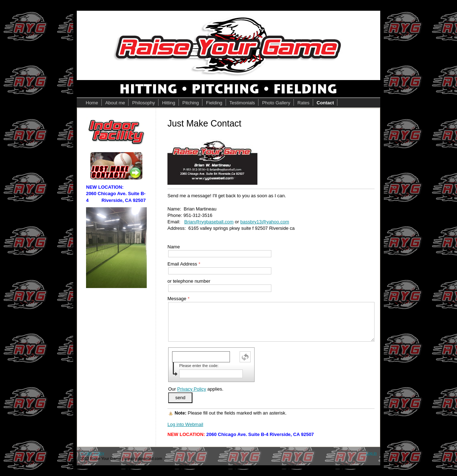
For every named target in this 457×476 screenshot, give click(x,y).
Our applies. (196, 389)
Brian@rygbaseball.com (209, 222)
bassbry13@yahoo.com (265, 222)
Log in (371, 453)
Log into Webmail (185, 424)
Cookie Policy (92, 453)
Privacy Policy (192, 389)
